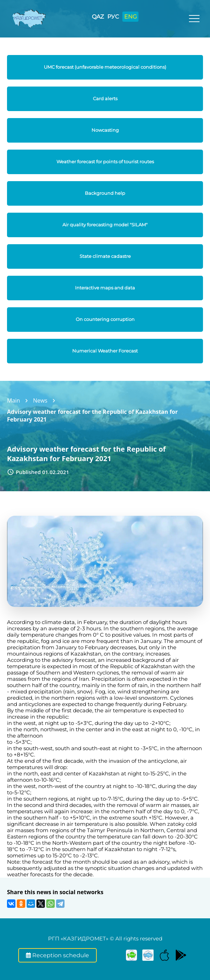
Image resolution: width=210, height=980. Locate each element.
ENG (130, 17)
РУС (113, 17)
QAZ (98, 17)
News (40, 400)
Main (13, 400)
